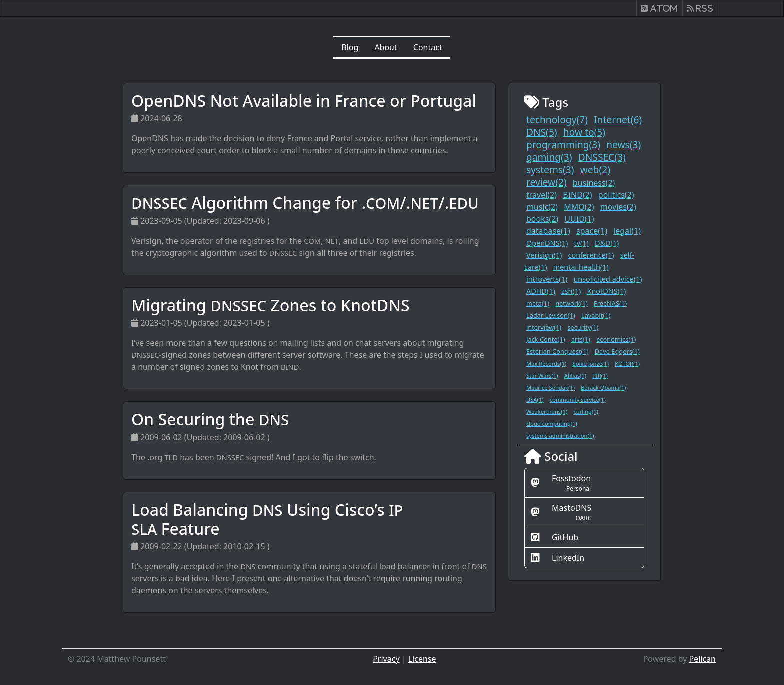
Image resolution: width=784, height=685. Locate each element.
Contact (428, 47)
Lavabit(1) (596, 315)
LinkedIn (568, 558)
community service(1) (578, 400)
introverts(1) (547, 279)
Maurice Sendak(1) (551, 388)
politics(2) (616, 195)
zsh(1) (571, 291)
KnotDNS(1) (607, 291)
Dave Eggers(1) (617, 351)
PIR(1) (600, 376)
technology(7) (557, 120)
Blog (350, 47)
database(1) (548, 231)
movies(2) (618, 207)
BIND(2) (577, 195)
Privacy (386, 659)
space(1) (592, 231)
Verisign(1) (544, 255)
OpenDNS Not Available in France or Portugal (304, 101)
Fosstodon (571, 478)
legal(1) (627, 231)
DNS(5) (542, 132)
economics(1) (616, 339)
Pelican (702, 659)
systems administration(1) (560, 436)
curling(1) (586, 412)
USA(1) (535, 400)
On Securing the (210, 419)
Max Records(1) (546, 364)
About (386, 47)
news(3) (624, 145)
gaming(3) (549, 157)
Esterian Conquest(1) (558, 351)
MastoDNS (572, 508)
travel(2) (542, 195)
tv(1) (581, 243)
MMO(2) (579, 207)
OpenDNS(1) (547, 243)
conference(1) (591, 255)
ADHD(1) (541, 291)
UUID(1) (579, 219)
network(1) (572, 303)
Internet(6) (618, 120)
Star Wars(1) (542, 376)
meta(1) (538, 303)
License (422, 659)
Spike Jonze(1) (591, 364)
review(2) (547, 182)
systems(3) (550, 170)
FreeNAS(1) (610, 303)
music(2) (542, 207)
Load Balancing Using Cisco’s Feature (267, 519)
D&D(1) (607, 243)
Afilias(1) (575, 376)
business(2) (594, 183)
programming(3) (563, 145)
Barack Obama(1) (603, 388)
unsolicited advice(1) (608, 279)
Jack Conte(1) (546, 339)
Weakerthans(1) (547, 412)
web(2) (595, 170)
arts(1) (581, 339)
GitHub (565, 537)
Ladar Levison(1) (551, 315)
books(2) (542, 219)
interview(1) (544, 327)
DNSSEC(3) (602, 157)
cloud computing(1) (552, 424)
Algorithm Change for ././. (305, 203)
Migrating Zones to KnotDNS (271, 305)
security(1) (583, 327)
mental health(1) (581, 267)
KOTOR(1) (627, 364)
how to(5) (584, 132)
